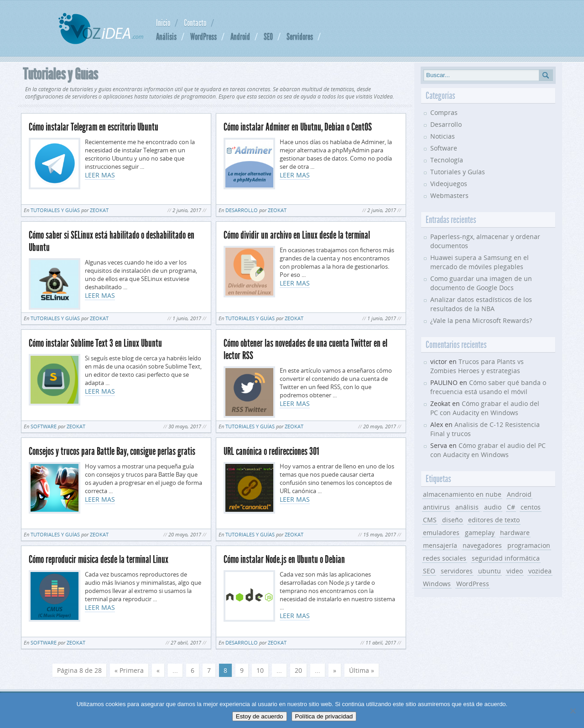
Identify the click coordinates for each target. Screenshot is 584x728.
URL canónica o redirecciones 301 (271, 451)
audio (493, 507)
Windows (437, 584)
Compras (444, 112)
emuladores (441, 533)
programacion (529, 545)
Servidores (300, 36)
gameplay (480, 533)
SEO (268, 36)
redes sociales (445, 558)
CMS (430, 520)
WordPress (203, 36)
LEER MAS (100, 175)
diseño (452, 520)
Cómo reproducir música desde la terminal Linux (99, 559)
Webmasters (449, 195)
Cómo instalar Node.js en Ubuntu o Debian (284, 559)
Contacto (195, 23)
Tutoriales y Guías (55, 210)
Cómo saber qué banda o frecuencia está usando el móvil (488, 387)
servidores (457, 571)
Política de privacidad (324, 716)
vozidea (540, 571)
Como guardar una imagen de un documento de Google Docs (481, 283)
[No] (573, 711)
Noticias (443, 136)
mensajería (440, 545)
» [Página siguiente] (335, 670)
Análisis (166, 36)
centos (531, 507)
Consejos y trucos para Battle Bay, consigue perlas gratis (112, 451)
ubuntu (490, 571)
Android (240, 36)
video (515, 571)
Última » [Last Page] (362, 670)
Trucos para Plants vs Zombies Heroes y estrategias (477, 366)
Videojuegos (449, 184)
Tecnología (447, 160)
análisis (467, 507)
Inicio (163, 23)
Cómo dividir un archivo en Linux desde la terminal (297, 235)
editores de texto (494, 520)
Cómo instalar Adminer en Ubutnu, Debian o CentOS (298, 127)
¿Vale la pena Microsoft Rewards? (481, 320)
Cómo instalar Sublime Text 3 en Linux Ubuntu (95, 343)
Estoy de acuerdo (260, 716)
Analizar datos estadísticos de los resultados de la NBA (481, 304)
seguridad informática (506, 558)
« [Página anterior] (158, 670)
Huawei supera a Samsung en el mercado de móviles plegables (480, 262)
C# (511, 507)
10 (260, 670)
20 (298, 670)
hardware (515, 533)
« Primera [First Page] (129, 670)
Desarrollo (242, 210)
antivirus (436, 507)
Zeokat (99, 210)
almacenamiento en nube (462, 494)
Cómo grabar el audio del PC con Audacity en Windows (485, 408)
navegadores (482, 545)
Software (44, 426)
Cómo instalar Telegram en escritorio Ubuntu (94, 127)
